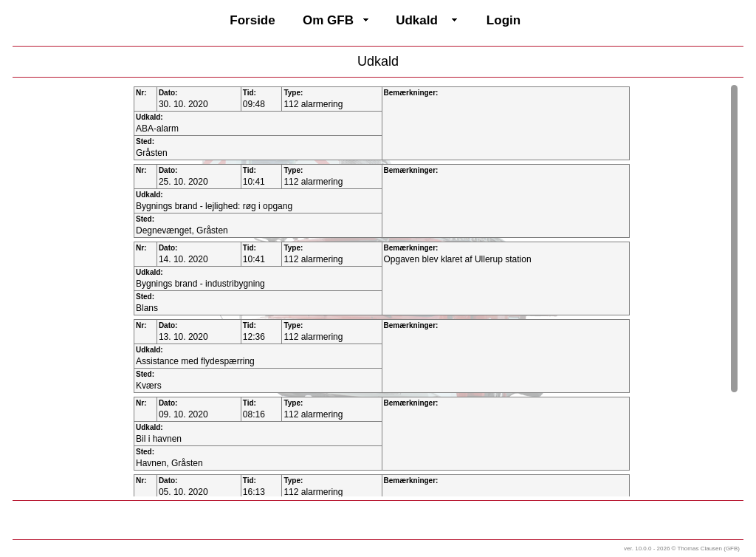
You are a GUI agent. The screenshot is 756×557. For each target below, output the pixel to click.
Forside (252, 20)
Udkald (417, 20)
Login (504, 20)
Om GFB (328, 20)
